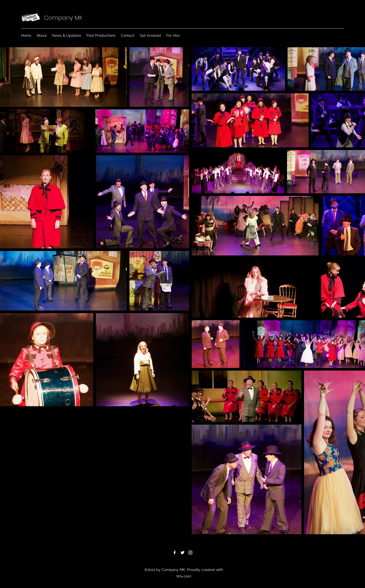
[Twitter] (182, 553)
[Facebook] (175, 553)
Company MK (63, 18)
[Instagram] (190, 553)
